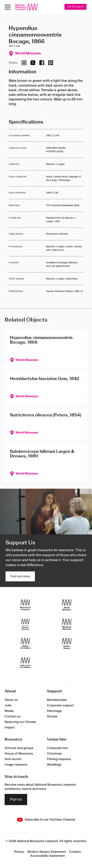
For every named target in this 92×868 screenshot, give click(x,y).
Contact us (13, 716)
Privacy (19, 852)
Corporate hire (57, 748)
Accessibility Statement (47, 856)
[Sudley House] (67, 644)
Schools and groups (19, 748)
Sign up (16, 799)
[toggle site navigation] (8, 7)
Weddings (54, 765)
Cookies (75, 852)
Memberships (57, 700)
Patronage (54, 711)
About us (11, 700)
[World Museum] (67, 605)
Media (9, 711)
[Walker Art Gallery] (25, 644)
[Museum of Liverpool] (25, 605)
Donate (52, 716)
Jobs (8, 705)
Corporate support (60, 705)
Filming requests (59, 759)
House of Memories (19, 754)
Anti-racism (13, 759)
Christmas (54, 754)
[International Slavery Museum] (25, 624)
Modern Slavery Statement (47, 852)
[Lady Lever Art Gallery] (25, 663)
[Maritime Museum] (67, 624)
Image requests (16, 765)
